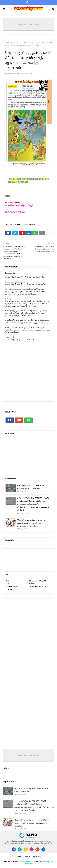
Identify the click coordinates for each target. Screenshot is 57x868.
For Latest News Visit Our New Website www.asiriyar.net (31, 487)
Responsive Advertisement (28, 24)
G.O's (7, 584)
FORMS (32, 584)
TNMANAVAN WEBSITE (38, 587)
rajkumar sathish (13, 74)
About (27, 857)
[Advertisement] (28, 630)
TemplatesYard (26, 862)
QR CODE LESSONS (17, 43)
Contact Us (37, 857)
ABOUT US (9, 590)
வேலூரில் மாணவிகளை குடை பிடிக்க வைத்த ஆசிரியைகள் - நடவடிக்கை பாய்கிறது (31, 523)
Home (7, 43)
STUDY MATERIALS (30, 224)
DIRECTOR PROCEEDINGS (39, 581)
